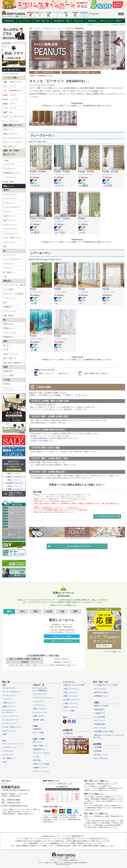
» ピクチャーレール (40, 712)
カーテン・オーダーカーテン (45, 28)
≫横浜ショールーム (14, 480)
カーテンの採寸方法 (11, 74)
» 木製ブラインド (9, 703)
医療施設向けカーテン (12, 173)
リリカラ (10, 95)
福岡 (75, 611)
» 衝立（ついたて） (40, 709)
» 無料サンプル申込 (101, 706)
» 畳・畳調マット (9, 758)
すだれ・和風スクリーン (13, 238)
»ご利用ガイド (68, 395)
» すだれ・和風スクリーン (12, 727)
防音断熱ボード (9, 337)
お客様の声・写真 (62, 21)
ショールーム (25, 21)
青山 (22, 611)
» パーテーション (39, 705)
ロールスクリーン (10, 225)
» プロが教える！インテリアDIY (106, 685)
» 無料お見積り (99, 710)
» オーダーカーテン (9, 688)
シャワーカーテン (10, 177)
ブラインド (8, 212)
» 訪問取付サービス (101, 696)
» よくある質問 (99, 717)
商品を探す (9, 21)
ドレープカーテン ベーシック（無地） (14, 159)
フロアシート (8, 268)
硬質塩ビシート (9, 328)
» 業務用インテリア (40, 768)
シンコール (10, 99)
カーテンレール (9, 203)
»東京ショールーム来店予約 (62, 641)
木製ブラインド (9, 216)
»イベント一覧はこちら (112, 652)
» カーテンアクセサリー (11, 692)
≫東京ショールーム (14, 474)
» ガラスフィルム (9, 731)
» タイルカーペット (9, 747)
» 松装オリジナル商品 (41, 764)
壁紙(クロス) (8, 324)
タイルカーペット (10, 255)
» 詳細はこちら (57, 807)
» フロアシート (8, 755)
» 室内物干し (37, 729)
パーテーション (9, 298)
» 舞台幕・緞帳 (38, 720)
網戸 (5, 246)
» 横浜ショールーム (70, 696)
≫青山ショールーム (14, 477)
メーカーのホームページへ (107, 516)
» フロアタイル (8, 751)
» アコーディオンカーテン (42, 698)
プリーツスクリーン (11, 229)
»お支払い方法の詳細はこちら (42, 441)
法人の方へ (79, 21)
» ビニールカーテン (40, 694)
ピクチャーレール (10, 333)
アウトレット (8, 388)
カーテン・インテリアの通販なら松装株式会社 (63, 860)
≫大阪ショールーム (14, 486)
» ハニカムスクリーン (10, 720)
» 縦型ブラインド (9, 706)
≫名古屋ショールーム (14, 483)
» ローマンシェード (9, 723)
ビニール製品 (8, 289)
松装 (31, 28)
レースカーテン (9, 164)
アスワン (10, 104)
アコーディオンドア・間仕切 (14, 285)
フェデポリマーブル (14, 117)
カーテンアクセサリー (12, 207)
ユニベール (10, 121)
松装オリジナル (12, 82)
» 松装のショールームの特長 (74, 685)
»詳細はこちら (99, 794)
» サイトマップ (99, 720)
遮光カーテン (8, 129)
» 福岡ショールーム (70, 707)
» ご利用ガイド (99, 713)
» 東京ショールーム (70, 689)
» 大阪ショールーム (70, 703)
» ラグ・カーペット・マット (13, 744)
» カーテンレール (9, 695)
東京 (9, 611)
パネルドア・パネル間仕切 (13, 294)
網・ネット (8, 345)
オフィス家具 (8, 376)
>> (68, 787)
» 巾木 (4, 762)
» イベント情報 (69, 711)
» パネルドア (37, 701)
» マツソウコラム (100, 689)
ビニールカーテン (10, 168)
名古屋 (49, 611)
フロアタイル (8, 264)
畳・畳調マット (9, 272)
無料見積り (68, 409)
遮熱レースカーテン (11, 134)
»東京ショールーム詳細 (62, 636)
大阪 (62, 611)
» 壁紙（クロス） (39, 716)
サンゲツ (10, 86)
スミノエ (10, 108)
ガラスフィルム (9, 242)
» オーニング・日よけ (41, 753)
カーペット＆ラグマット (13, 259)
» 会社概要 (97, 747)
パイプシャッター (10, 311)
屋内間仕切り (8, 371)
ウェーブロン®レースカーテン (14, 138)
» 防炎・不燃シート (40, 746)
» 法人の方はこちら (101, 758)
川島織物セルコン (13, 91)
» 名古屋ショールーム (71, 700)
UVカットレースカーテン (13, 142)
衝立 (5, 302)
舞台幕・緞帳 (8, 182)
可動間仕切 (8, 307)
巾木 (5, 277)
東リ (8, 112)
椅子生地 (7, 384)
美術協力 (92, 21)
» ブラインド (7, 699)
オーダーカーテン (12, 70)
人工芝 (6, 350)
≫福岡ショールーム (14, 489)
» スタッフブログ (100, 728)
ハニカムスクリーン (11, 233)
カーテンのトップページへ (70, 546)
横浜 (36, 611)
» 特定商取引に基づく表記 (103, 731)
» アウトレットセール (41, 771)
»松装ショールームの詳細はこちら (63, 605)
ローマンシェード (10, 199)
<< (57, 787)
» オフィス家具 (38, 733)
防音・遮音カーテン (11, 147)
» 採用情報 (97, 751)
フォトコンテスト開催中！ (112, 21)
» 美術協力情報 (99, 724)
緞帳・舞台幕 (8, 315)
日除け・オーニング (11, 354)
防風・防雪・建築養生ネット (14, 363)
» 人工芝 (36, 757)
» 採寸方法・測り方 (101, 692)
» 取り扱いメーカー (101, 755)
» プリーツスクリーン (10, 716)
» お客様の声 (68, 733)
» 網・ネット (37, 742)
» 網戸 (4, 734)
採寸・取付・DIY (42, 21)
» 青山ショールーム (70, 692)
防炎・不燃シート (10, 358)
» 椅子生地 (36, 760)
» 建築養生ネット (39, 749)
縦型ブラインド (9, 220)
